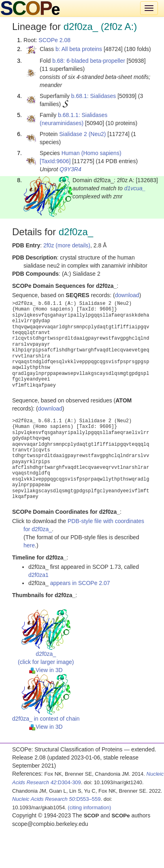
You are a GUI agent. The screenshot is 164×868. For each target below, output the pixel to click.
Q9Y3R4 (70, 169)
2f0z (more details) (67, 245)
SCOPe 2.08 (54, 40)
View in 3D (46, 670)
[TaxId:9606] (55, 161)
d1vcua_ (135, 188)
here (29, 545)
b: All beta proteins (79, 49)
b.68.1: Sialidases (94, 96)
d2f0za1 (38, 575)
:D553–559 (56, 799)
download (127, 295)
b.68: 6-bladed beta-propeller (89, 61)
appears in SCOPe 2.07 (80, 583)
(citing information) (89, 807)
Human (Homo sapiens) (92, 153)
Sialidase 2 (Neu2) (82, 134)
